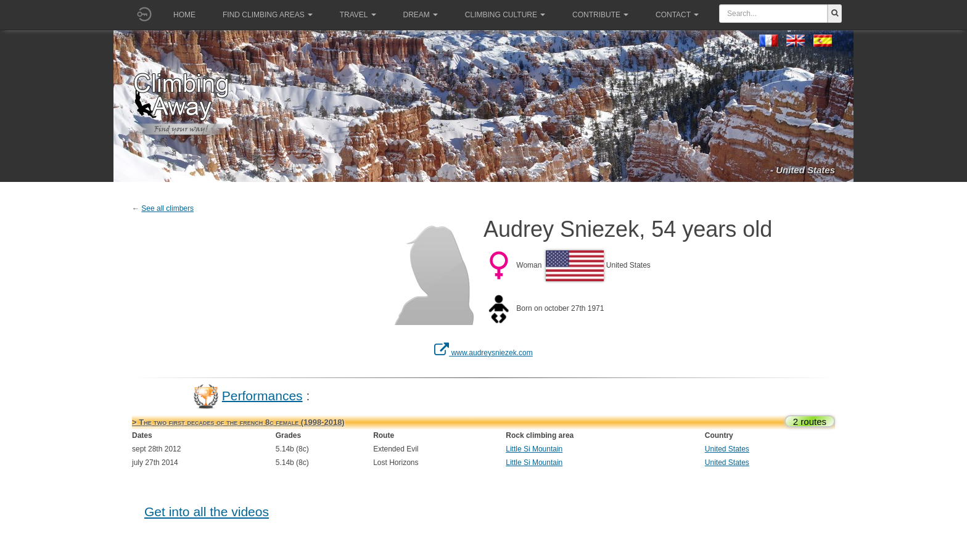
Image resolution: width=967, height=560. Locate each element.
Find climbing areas (268, 15)
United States (727, 449)
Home (184, 15)
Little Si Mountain (534, 449)
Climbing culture (505, 15)
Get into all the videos (207, 512)
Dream (421, 15)
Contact (677, 15)
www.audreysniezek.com (483, 353)
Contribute (600, 15)
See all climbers (167, 208)
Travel (358, 15)
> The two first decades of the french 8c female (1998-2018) (238, 422)
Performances (262, 395)
